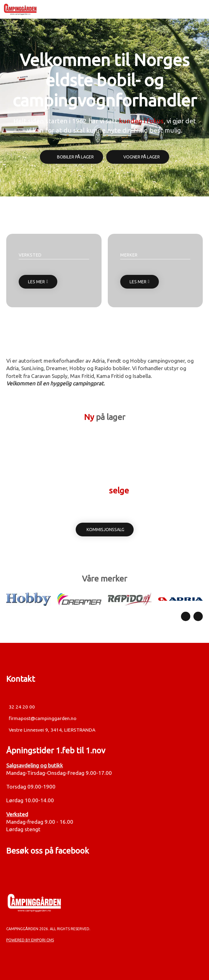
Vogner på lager (142, 157)
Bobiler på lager (75, 157)
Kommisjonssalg (105, 530)
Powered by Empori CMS (30, 940)
